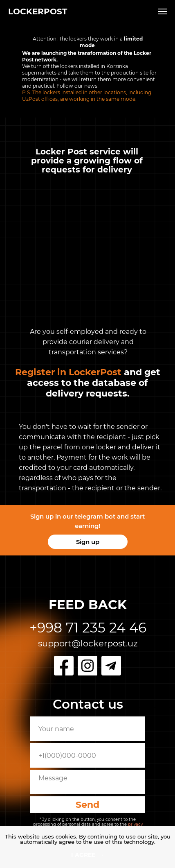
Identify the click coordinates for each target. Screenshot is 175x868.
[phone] (87, 755)
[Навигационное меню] (162, 11)
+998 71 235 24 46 (88, 628)
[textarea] (87, 782)
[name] (87, 729)
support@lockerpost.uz (88, 643)
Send (87, 805)
